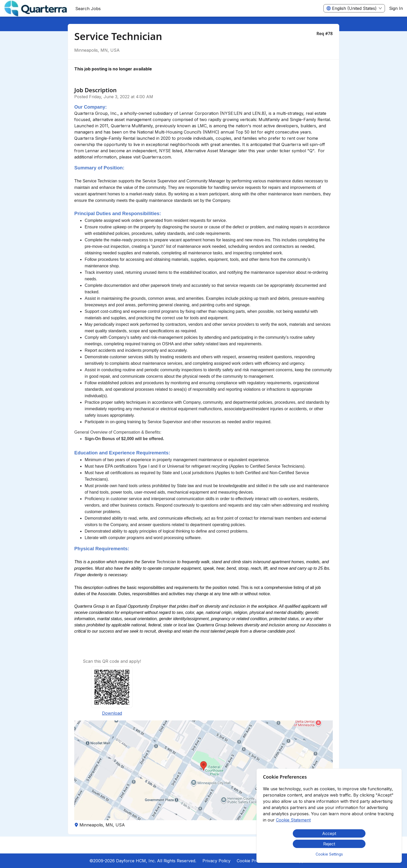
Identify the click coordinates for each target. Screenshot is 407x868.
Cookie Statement (293, 820)
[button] (203, 770)
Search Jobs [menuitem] (88, 9)
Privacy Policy (216, 861)
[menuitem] (36, 9)
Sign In (396, 8)
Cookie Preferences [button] (256, 861)
